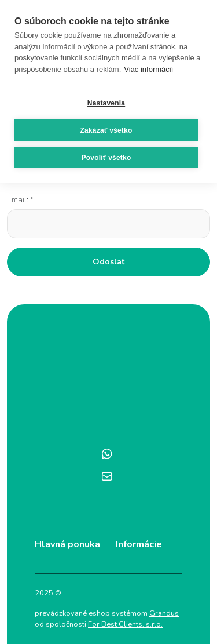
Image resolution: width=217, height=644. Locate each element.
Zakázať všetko (106, 130)
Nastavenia (106, 103)
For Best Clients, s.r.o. (125, 624)
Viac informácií (148, 69)
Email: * (20, 200)
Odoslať (108, 262)
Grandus (164, 613)
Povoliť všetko (106, 158)
